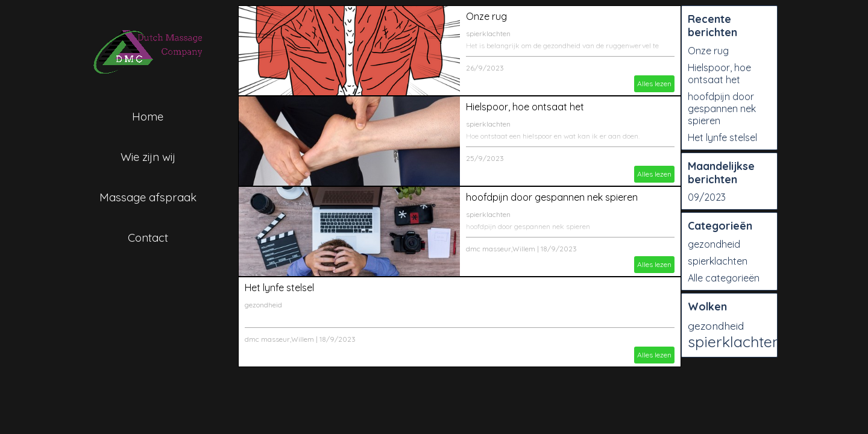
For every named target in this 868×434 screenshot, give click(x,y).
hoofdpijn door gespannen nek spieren (552, 197)
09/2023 (707, 197)
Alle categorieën (724, 278)
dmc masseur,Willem (501, 249)
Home (148, 116)
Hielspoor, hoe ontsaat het (525, 107)
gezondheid (263, 305)
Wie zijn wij (148, 157)
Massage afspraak (148, 197)
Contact (148, 237)
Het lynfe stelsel (279, 288)
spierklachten (488, 33)
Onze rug (486, 16)
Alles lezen (654, 83)
